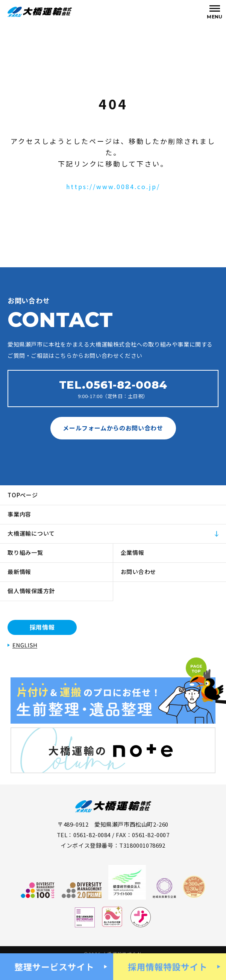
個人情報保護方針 (31, 591)
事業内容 (19, 514)
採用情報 (42, 627)
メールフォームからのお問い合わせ (113, 428)
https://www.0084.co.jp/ (113, 186)
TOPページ (23, 495)
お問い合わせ (139, 572)
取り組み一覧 (25, 552)
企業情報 (133, 552)
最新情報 (19, 572)
